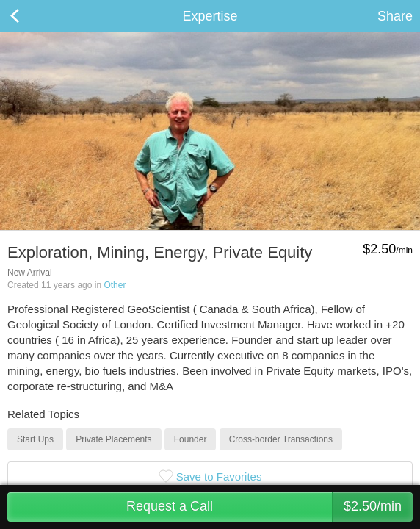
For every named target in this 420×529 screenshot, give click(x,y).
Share (395, 16)
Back (29, 16)
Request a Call (269, 507)
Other (115, 285)
